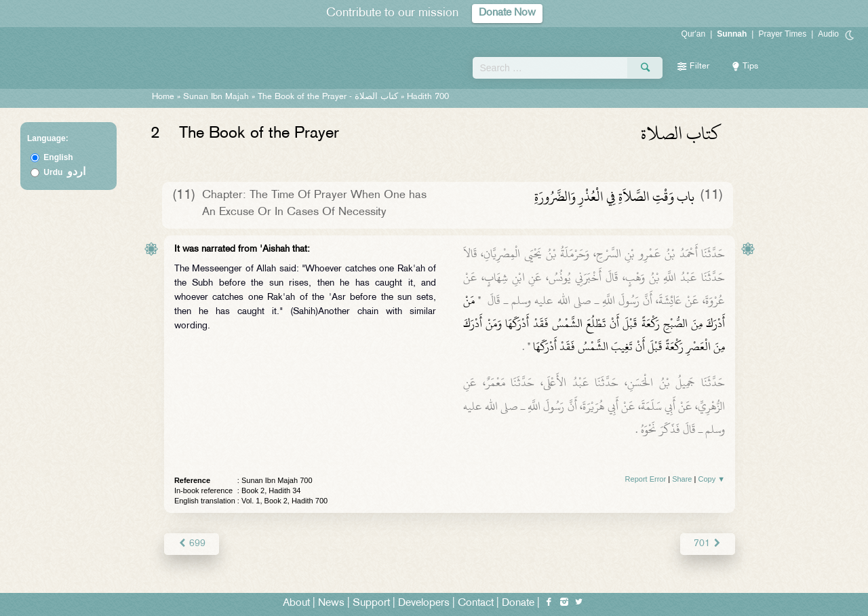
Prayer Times (782, 34)
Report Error (646, 479)
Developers (424, 603)
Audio (828, 34)
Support (371, 603)
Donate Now (507, 13)
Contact (476, 603)
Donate (518, 603)
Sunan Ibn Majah (216, 97)
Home (163, 97)
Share (682, 479)
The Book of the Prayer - (329, 97)
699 (192, 544)
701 (708, 544)
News (331, 603)
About (296, 603)
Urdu (64, 172)
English (58, 157)
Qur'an (694, 34)
